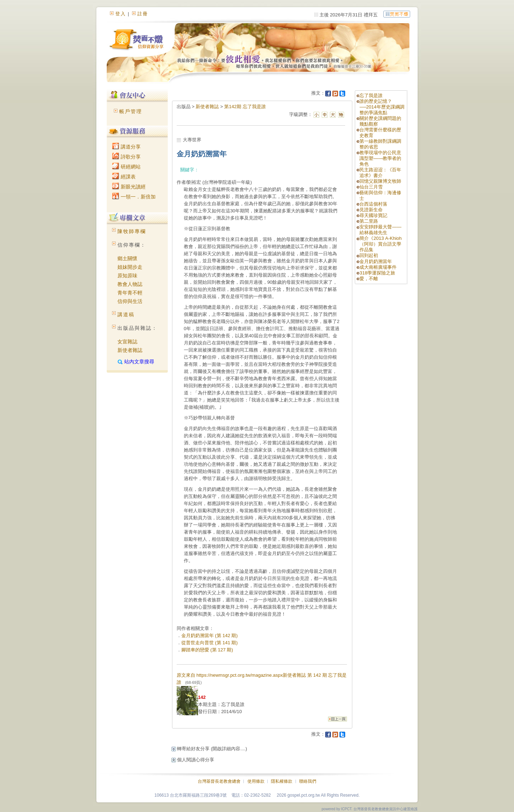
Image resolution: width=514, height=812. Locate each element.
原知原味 (127, 276)
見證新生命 (371, 210)
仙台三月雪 (371, 187)
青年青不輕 (130, 293)
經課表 (124, 177)
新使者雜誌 (130, 350)
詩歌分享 (126, 157)
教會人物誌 (130, 284)
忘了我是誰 (371, 95)
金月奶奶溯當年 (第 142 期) (210, 636)
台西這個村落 (373, 204)
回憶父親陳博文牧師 (380, 181)
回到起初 (369, 255)
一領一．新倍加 (134, 197)
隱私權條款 (282, 781)
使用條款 (256, 781)
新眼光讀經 (129, 187)
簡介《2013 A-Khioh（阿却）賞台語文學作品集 (381, 244)
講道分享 (126, 147)
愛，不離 (369, 279)
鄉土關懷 (127, 258)
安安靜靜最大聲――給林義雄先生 (380, 230)
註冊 (143, 14)
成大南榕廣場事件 (378, 267)
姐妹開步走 (130, 267)
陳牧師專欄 (132, 231)
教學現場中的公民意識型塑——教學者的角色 (380, 158)
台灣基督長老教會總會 (219, 781)
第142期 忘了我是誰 (245, 107)
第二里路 (369, 221)
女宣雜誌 (127, 342)
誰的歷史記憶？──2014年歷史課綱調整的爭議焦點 (382, 107)
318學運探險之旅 (377, 273)
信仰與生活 (130, 301)
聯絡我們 (308, 781)
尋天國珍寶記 (373, 215)
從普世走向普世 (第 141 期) (210, 643)
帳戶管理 (131, 111)
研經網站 (126, 167)
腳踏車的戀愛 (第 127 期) (207, 650)
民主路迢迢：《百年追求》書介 (380, 173)
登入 (121, 14)
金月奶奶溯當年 (376, 261)
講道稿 (126, 314)
